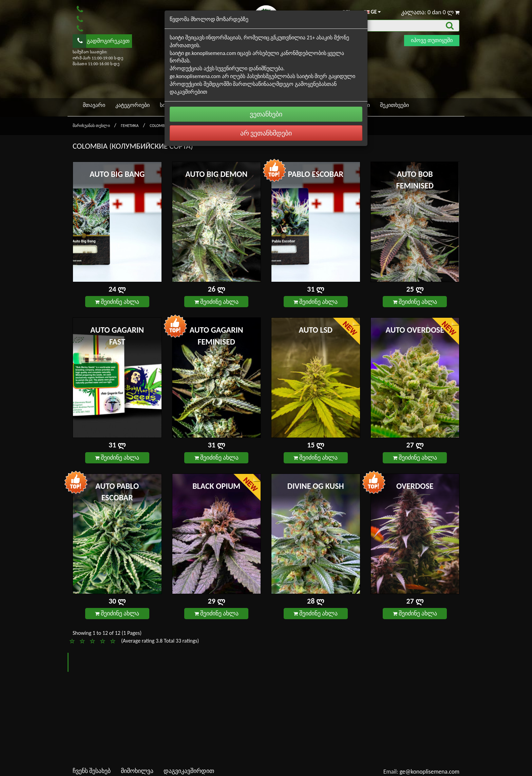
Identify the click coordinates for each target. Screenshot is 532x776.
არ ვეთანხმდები (266, 133)
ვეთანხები (266, 114)
